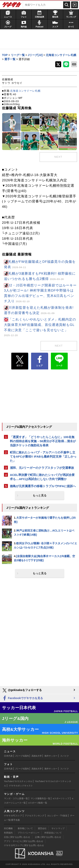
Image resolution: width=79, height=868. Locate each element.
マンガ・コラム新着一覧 (16, 798)
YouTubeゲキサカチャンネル (18, 781)
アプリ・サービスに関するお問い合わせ (24, 841)
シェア (39, 361)
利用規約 (8, 833)
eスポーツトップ (61, 798)
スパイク (65, 756)
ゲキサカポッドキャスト (21, 786)
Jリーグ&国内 (22, 756)
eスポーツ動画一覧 (38, 803)
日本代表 (8, 756)
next (58, 157)
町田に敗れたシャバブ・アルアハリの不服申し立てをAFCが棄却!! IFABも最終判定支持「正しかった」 (43, 456)
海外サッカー (51, 756)
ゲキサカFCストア (13, 816)
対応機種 (8, 828)
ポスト (20, 361)
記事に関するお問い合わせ (48, 837)
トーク (59, 360)
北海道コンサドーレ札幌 (25, 91)
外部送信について (53, 833)
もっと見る (40, 495)
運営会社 (42, 828)
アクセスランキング (35, 816)
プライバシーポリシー (29, 833)
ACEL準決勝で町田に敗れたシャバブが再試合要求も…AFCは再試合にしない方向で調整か (42, 477)
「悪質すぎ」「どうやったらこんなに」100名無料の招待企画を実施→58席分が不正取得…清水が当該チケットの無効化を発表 (43, 441)
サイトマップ (58, 828)
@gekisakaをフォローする (22, 690)
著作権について (25, 828)
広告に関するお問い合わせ (17, 837)
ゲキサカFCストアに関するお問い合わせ (24, 845)
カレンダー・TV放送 (57, 816)
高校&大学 (37, 756)
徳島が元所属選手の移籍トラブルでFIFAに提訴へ (43, 486)
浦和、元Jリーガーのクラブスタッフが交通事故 (42, 468)
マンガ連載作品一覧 (40, 798)
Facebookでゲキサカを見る (22, 698)
